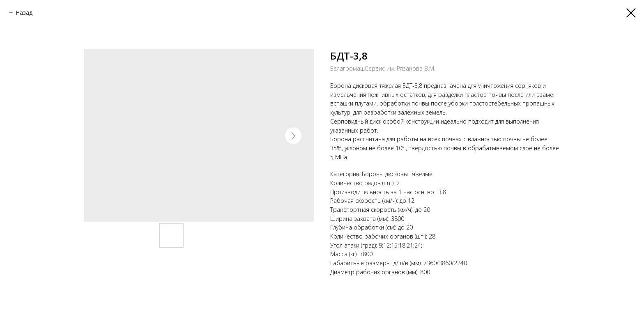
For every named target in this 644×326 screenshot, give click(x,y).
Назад (24, 13)
